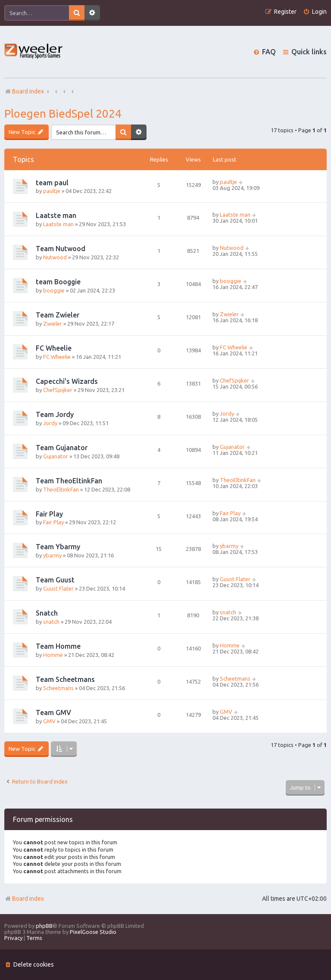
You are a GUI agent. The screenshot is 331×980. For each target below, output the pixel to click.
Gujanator (56, 456)
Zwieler (53, 324)
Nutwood (55, 257)
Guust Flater (58, 588)
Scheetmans (58, 688)
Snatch (47, 613)
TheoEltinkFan (61, 489)
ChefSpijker (58, 390)
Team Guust (55, 580)
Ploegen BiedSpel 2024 (63, 114)
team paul (52, 183)
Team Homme (58, 646)
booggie (54, 290)
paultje (52, 191)
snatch (51, 622)
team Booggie (58, 282)
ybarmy (52, 555)
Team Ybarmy (58, 547)
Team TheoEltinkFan (69, 481)
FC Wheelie (54, 348)
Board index (24, 899)
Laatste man (56, 215)
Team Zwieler (58, 315)
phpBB (44, 926)
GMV (49, 721)
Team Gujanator (62, 448)
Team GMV (53, 712)
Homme (53, 655)
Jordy (50, 423)
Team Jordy (55, 414)
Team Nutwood (61, 249)
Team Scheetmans (65, 679)
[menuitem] (315, 12)
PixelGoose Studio (93, 932)
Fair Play (49, 514)
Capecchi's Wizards (67, 381)
